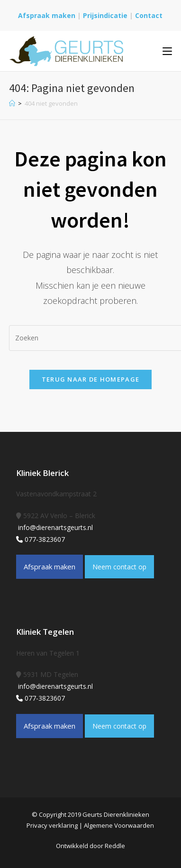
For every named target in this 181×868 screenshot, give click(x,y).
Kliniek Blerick (42, 473)
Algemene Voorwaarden (119, 825)
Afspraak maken (47, 15)
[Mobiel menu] (167, 51)
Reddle (115, 846)
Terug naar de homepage (91, 379)
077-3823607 (41, 539)
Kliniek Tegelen (45, 632)
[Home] (12, 103)
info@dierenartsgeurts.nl (54, 527)
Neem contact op (119, 567)
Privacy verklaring (52, 825)
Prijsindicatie (106, 15)
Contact (149, 15)
